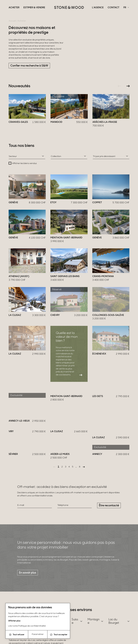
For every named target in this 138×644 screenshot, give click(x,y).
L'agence (98, 8)
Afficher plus (14, 621)
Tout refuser (17, 635)
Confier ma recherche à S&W (29, 66)
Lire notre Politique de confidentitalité (27, 626)
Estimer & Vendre (34, 8)
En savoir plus (28, 557)
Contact (114, 8)
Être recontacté (109, 490)
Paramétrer (38, 634)
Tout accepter (59, 635)
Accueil (12, 21)
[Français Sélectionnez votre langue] (126, 8)
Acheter (14, 8)
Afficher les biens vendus (24, 163)
